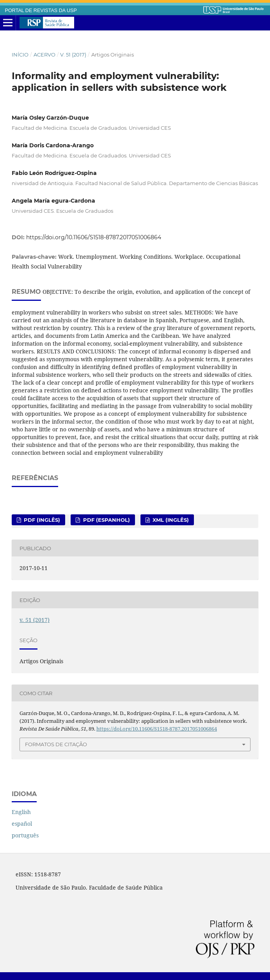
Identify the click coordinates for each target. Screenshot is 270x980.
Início (20, 55)
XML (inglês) (170, 520)
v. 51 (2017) (73, 55)
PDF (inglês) (41, 520)
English (21, 812)
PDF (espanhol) (106, 520)
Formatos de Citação (56, 744)
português (25, 835)
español (22, 824)
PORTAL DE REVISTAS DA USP (41, 11)
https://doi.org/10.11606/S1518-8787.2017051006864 (94, 237)
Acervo (44, 55)
